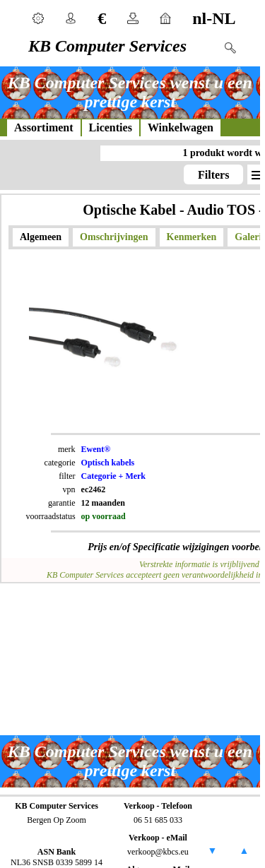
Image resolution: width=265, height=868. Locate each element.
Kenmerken (192, 237)
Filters (213, 175)
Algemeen (41, 237)
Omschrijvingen (114, 237)
